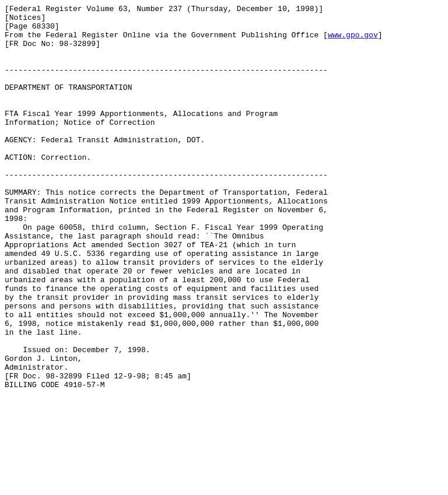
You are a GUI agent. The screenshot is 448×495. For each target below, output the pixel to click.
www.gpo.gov (353, 41)
